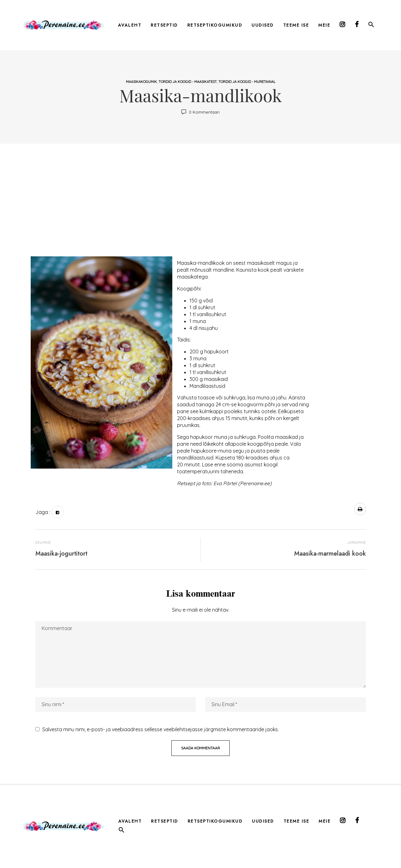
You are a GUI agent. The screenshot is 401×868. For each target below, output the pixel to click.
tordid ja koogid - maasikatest (188, 82)
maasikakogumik (141, 82)
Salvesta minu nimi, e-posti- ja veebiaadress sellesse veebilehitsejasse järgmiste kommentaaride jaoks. (161, 729)
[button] (371, 26)
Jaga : (43, 512)
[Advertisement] (201, 203)
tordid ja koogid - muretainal (247, 82)
